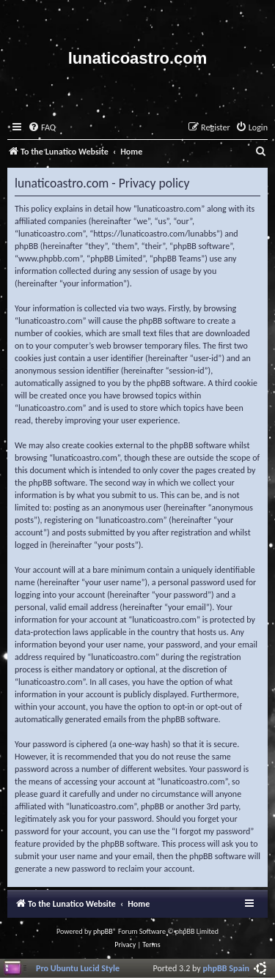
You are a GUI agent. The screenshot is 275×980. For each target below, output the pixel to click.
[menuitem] (42, 128)
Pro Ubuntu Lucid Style (78, 968)
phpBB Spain (226, 968)
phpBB (103, 931)
